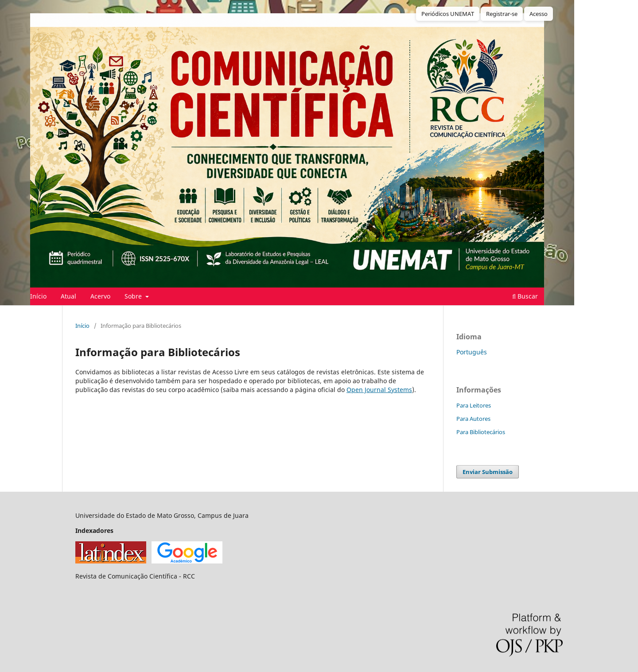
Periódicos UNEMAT (448, 14)
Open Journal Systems (379, 390)
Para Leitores (474, 405)
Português (472, 352)
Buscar (525, 296)
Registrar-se (502, 14)
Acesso (539, 14)
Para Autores (473, 419)
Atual (68, 296)
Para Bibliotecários (481, 432)
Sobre (134, 296)
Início (38, 296)
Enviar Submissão (488, 472)
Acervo (100, 296)
